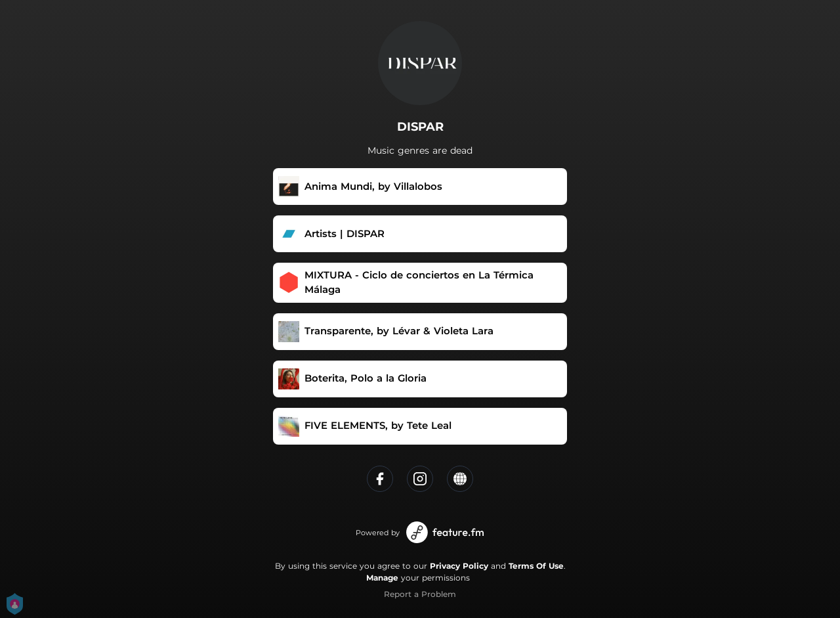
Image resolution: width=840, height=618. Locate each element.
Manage (382, 578)
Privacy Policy (459, 566)
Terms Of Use (536, 566)
